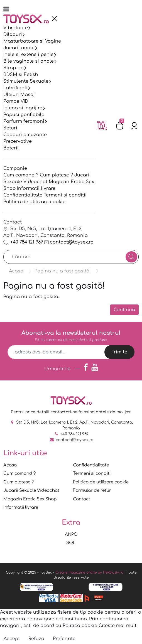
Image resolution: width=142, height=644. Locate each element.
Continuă (124, 310)
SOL (71, 543)
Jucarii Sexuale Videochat (31, 491)
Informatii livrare (36, 188)
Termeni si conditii (65, 195)
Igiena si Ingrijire (23, 108)
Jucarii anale (19, 48)
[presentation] (54, 19)
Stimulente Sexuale (26, 81)
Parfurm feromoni (24, 121)
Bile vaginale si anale (29, 61)
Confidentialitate (23, 195)
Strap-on (14, 68)
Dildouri (13, 35)
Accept (12, 639)
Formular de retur (92, 491)
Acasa (10, 465)
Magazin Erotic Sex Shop (30, 499)
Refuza (36, 639)
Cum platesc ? (56, 175)
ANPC (71, 534)
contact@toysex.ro (69, 242)
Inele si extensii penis (28, 55)
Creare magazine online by (89, 572)
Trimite (119, 352)
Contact (82, 499)
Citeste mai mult (117, 626)
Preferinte (64, 639)
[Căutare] (131, 257)
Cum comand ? (21, 175)
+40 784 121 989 (23, 242)
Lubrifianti (15, 88)
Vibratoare (16, 28)
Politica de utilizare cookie (34, 202)
